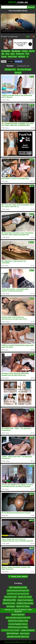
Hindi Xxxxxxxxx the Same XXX (18, 591)
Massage (18, 73)
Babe (13, 54)
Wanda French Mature (25, 600)
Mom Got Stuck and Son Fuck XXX (18, 618)
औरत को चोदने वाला (13, 634)
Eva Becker (6, 51)
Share (4, 61)
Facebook (19, 61)
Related (10, 66)
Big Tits (32, 51)
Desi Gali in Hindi (11, 597)
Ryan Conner (25, 634)
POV (27, 54)
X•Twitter (11, 61)
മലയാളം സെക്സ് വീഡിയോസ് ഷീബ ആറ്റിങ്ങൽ (18, 610)
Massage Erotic (10, 69)
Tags (12, 642)
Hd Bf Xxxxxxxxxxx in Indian (18, 627)
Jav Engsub (11, 606)
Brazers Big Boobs (18, 614)
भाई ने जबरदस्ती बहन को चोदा (18, 587)
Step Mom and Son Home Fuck (18, 637)
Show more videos (18, 576)
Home (7, 642)
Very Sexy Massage (24, 69)
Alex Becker (16, 51)
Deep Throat (12, 57)
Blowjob (25, 51)
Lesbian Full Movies (28, 630)
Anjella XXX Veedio (25, 597)
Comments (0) (23, 66)
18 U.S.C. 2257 (26, 642)
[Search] (14, 7)
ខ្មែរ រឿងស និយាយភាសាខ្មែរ (25, 603)
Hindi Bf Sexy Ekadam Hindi (18, 621)
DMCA (17, 642)
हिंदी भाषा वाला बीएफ (10, 600)
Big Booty (22, 57)
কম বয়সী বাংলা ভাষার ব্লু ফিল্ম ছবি (18, 594)
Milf (3, 54)
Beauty (4, 57)
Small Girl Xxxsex (9, 603)
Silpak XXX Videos (23, 606)
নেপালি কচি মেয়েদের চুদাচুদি (10, 630)
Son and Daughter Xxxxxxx (18, 624)
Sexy (7, 54)
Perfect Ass (20, 54)
